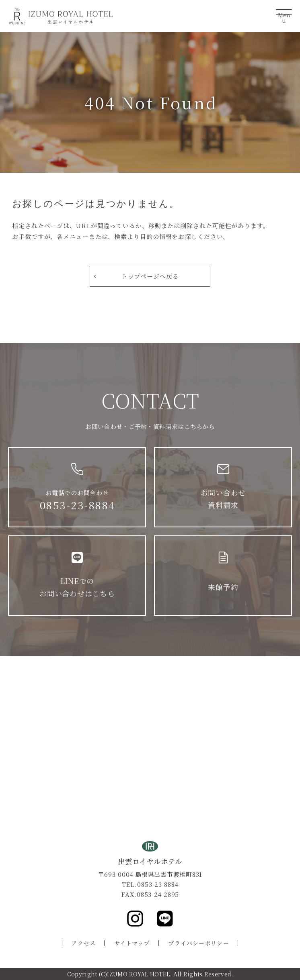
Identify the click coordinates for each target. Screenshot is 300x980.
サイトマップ (132, 943)
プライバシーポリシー (198, 943)
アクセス (83, 943)
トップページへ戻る (150, 276)
